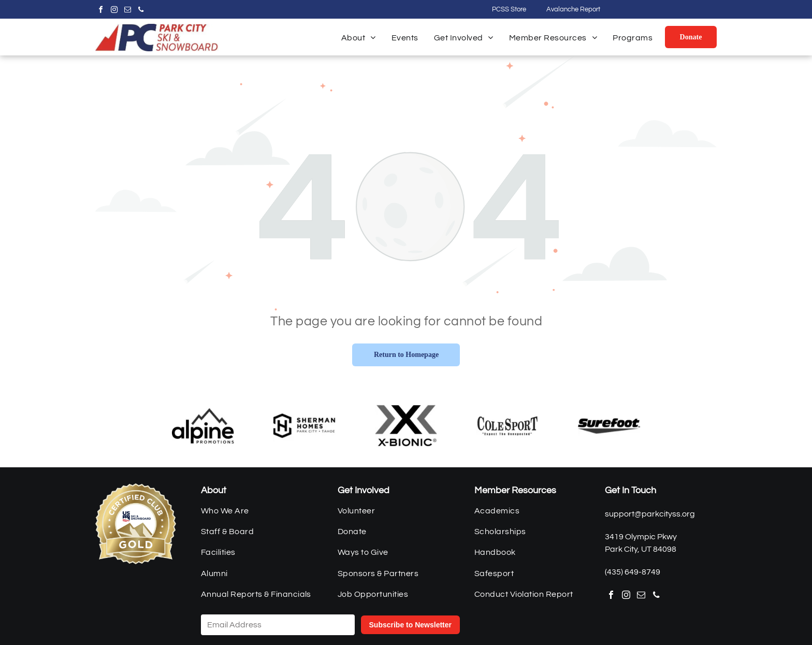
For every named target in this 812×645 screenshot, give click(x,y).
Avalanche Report (573, 9)
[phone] (141, 11)
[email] (127, 11)
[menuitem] (359, 38)
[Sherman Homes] (304, 426)
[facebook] (100, 11)
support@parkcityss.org (650, 514)
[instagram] (114, 11)
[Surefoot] (609, 426)
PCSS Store (509, 9)
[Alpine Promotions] (203, 426)
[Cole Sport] (508, 426)
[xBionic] (406, 426)
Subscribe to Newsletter (411, 625)
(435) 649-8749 (633, 572)
